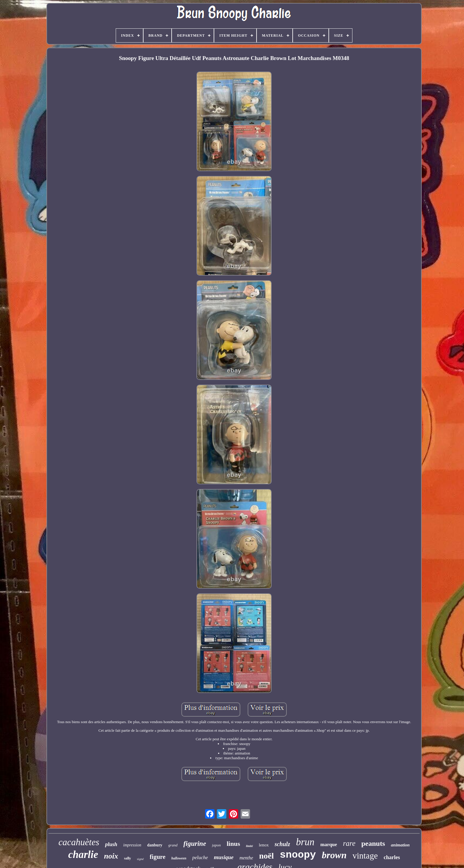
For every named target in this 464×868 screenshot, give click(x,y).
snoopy (298, 855)
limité (249, 846)
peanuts (373, 843)
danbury (155, 845)
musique (224, 857)
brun (305, 842)
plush (111, 844)
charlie (83, 855)
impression (132, 845)
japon (216, 845)
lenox (264, 845)
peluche (200, 858)
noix (111, 856)
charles (392, 857)
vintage (365, 856)
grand (173, 845)
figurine (195, 844)
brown (334, 855)
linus (233, 844)
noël (266, 856)
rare (349, 843)
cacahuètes (79, 842)
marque (329, 844)
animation (400, 845)
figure (158, 857)
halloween (179, 858)
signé (140, 859)
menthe (246, 858)
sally (127, 858)
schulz (282, 844)
